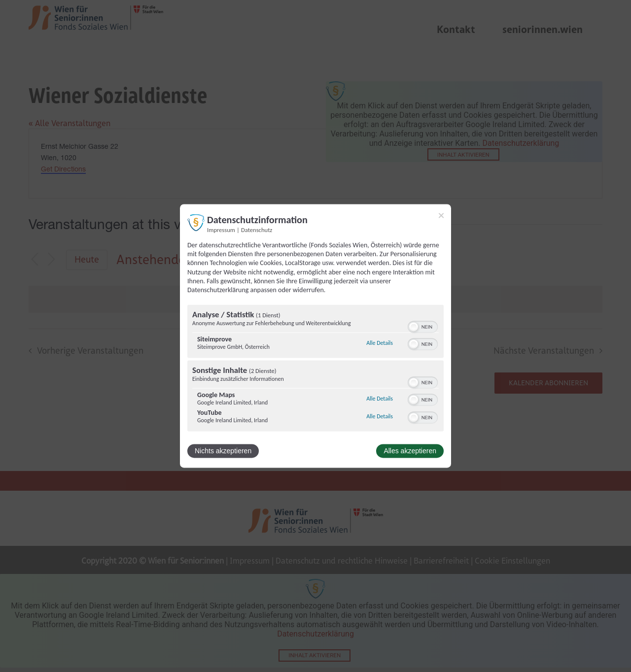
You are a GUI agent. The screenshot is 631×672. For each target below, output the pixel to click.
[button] (414, 327)
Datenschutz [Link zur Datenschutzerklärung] (257, 230)
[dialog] (315, 336)
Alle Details (380, 343)
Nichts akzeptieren (223, 451)
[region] (315, 370)
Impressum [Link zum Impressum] (221, 230)
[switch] (423, 326)
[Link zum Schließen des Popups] (441, 215)
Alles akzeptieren (410, 451)
